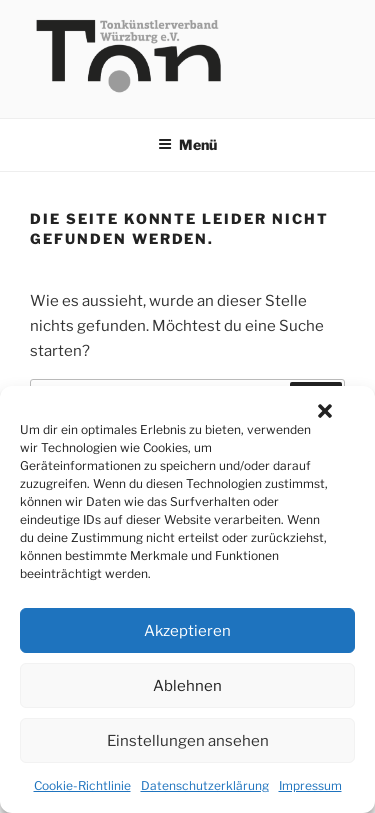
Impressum (310, 785)
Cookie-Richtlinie (82, 785)
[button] (325, 411)
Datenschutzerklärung (205, 785)
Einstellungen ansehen (188, 741)
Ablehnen (187, 686)
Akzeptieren (187, 631)
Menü (187, 144)
